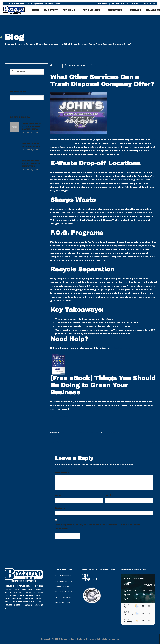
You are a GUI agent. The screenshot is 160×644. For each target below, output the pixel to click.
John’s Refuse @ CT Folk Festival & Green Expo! (32, 126)
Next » (154, 442)
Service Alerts (120, 4)
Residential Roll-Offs (63, 581)
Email (109, 495)
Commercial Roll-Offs (63, 592)
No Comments (109, 433)
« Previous (56, 442)
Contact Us (148, 4)
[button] (127, 595)
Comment (62, 473)
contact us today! (120, 348)
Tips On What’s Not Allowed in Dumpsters (31, 164)
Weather (103, 4)
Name (60, 495)
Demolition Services (62, 603)
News (135, 4)
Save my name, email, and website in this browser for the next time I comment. (99, 526)
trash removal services (88, 433)
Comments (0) (99, 65)
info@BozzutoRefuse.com (45, 4)
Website (60, 508)
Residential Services (62, 576)
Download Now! (59, 416)
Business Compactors (63, 597)
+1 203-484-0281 (17, 4)
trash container (68, 433)
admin (55, 65)
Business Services (61, 586)
